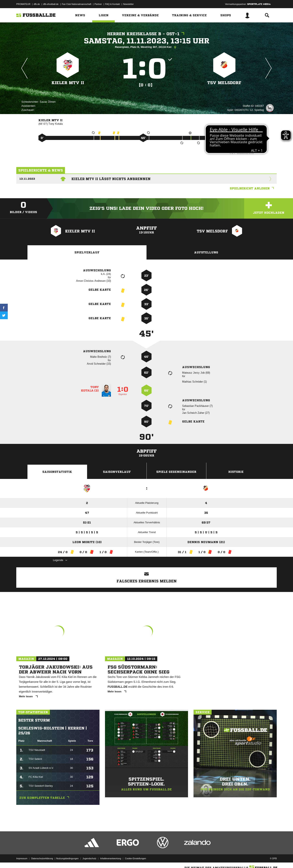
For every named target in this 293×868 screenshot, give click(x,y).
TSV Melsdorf (224, 83)
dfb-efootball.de (51, 4)
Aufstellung (206, 252)
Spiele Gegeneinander (176, 472)
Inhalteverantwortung (111, 858)
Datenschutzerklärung (42, 858)
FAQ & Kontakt (113, 4)
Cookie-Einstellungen (136, 858)
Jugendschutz (89, 858)
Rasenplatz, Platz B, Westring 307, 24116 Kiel (147, 47)
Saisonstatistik (57, 472)
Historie (236, 472)
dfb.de (37, 4)
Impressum (22, 858)
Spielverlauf (87, 252)
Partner (98, 4)
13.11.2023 (27, 179)
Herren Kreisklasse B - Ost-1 (147, 34)
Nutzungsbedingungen (67, 858)
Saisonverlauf (117, 472)
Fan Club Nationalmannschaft (77, 4)
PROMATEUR (23, 4)
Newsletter (128, 4)
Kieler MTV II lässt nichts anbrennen (111, 179)
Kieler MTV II (68, 83)
